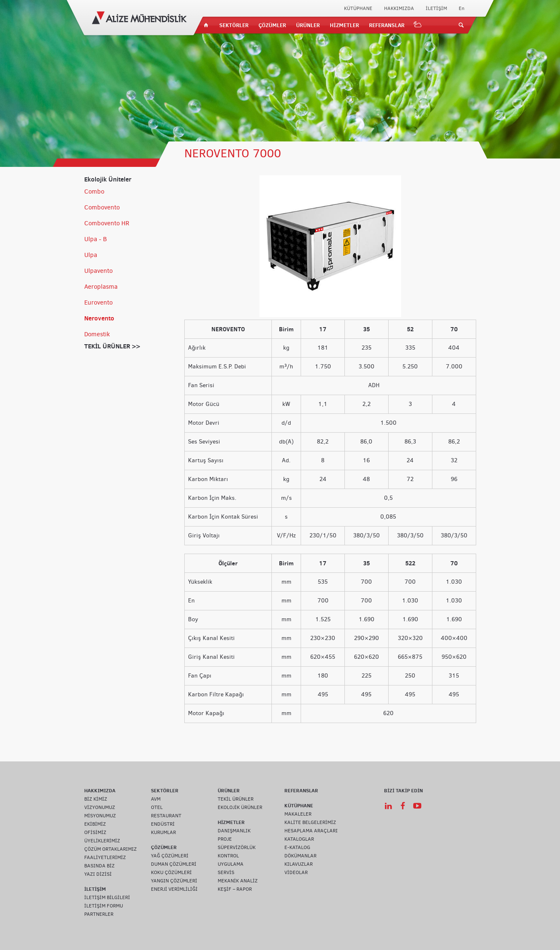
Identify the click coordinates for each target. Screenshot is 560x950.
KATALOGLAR (299, 839)
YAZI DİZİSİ (98, 874)
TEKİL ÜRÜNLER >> (112, 346)
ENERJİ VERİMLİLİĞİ (174, 889)
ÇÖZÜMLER (272, 25)
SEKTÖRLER (234, 25)
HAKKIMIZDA (399, 8)
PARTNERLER (99, 914)
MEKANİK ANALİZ (238, 881)
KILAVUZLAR (299, 864)
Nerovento (99, 318)
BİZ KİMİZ (96, 799)
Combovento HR (107, 223)
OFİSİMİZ (95, 832)
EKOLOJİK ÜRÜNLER (240, 807)
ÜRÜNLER (308, 25)
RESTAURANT (166, 816)
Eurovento (98, 302)
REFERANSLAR (387, 25)
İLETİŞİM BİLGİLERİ (107, 897)
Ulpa (91, 255)
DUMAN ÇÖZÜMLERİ (174, 864)
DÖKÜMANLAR (300, 856)
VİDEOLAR (296, 872)
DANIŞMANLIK (234, 831)
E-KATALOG (297, 847)
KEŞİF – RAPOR (235, 889)
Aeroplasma (101, 287)
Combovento (102, 207)
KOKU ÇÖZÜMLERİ (171, 872)
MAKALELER (298, 814)
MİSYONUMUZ (100, 816)
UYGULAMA (231, 864)
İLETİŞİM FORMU (104, 906)
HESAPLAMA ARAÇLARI (311, 831)
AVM (156, 799)
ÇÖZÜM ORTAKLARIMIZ (110, 849)
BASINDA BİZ (99, 866)
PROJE (225, 839)
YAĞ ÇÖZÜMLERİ (170, 856)
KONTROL (228, 856)
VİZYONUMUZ (100, 807)
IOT (418, 25)
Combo (94, 192)
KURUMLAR (163, 832)
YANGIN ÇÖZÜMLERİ (174, 881)
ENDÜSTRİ (163, 824)
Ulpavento (98, 271)
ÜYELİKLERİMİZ (102, 841)
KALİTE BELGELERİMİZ (310, 822)
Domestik (97, 334)
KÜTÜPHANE (358, 8)
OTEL (157, 807)
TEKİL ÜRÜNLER (236, 799)
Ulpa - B (95, 239)
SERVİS (226, 872)
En (462, 8)
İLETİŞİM (436, 8)
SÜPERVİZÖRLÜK (237, 847)
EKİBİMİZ (95, 824)
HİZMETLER (344, 25)
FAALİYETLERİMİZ (105, 857)
